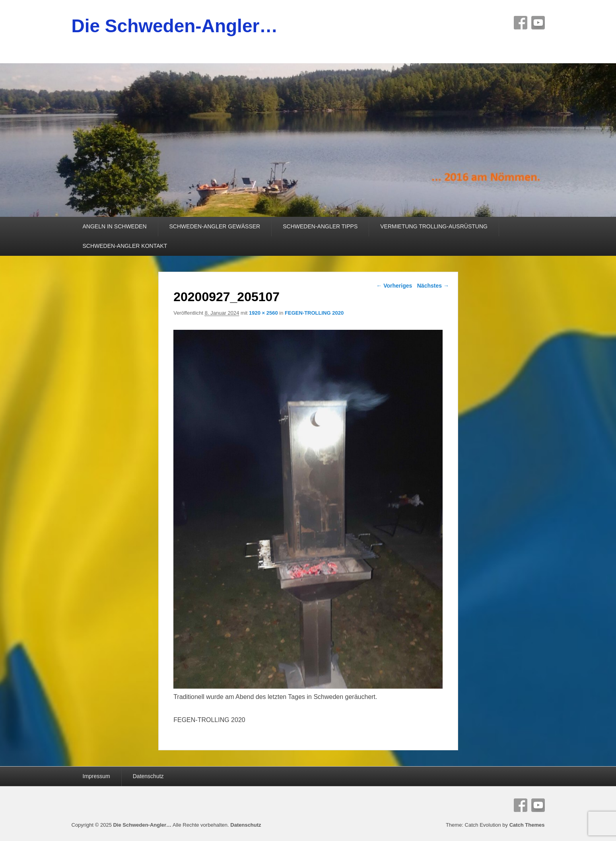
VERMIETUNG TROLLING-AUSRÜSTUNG (434, 226)
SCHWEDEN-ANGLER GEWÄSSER (215, 226)
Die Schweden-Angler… (175, 26)
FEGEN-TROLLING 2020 (314, 313)
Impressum (96, 776)
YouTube (538, 23)
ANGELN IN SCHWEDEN (115, 226)
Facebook (521, 23)
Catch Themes (527, 825)
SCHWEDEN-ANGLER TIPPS (320, 226)
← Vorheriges (394, 286)
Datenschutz (148, 776)
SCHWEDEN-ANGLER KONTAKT (125, 246)
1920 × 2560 (263, 313)
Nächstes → (433, 286)
